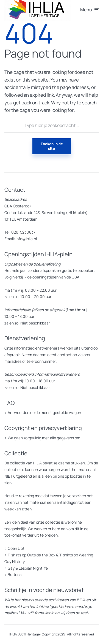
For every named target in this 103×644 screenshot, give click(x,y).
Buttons (15, 574)
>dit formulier (38, 613)
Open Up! (16, 548)
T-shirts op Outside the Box (31, 555)
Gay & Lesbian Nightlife (28, 568)
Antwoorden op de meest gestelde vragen (44, 412)
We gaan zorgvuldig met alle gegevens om (44, 438)
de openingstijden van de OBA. (53, 277)
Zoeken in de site (52, 146)
